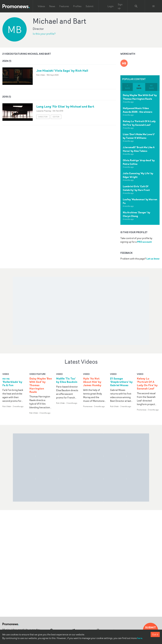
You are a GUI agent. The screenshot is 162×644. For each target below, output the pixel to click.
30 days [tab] (139, 87)
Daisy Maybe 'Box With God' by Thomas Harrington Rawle (140, 97)
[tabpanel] (140, 158)
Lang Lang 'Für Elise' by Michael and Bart (65, 106)
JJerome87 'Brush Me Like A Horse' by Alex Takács (139, 149)
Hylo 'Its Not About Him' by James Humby (92, 382)
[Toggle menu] (154, 6)
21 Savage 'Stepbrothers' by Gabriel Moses (121, 382)
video (6, 374)
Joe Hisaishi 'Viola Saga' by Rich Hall (62, 71)
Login (111, 6)
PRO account (144, 242)
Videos (41, 6)
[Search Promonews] (136, 6)
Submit (90, 6)
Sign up (120, 6)
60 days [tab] (151, 87)
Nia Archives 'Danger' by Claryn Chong (136, 214)
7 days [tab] (127, 87)
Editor (56, 117)
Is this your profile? (44, 34)
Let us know (153, 259)
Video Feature (37, 374)
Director (43, 117)
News (52, 6)
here (140, 638)
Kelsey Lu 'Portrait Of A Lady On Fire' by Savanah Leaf (139, 123)
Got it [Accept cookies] (155, 634)
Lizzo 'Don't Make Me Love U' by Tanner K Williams (139, 136)
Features (64, 6)
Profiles (77, 6)
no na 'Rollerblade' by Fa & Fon (12, 382)
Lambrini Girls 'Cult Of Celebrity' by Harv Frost (136, 188)
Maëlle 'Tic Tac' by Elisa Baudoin (67, 380)
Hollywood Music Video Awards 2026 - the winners (138, 110)
